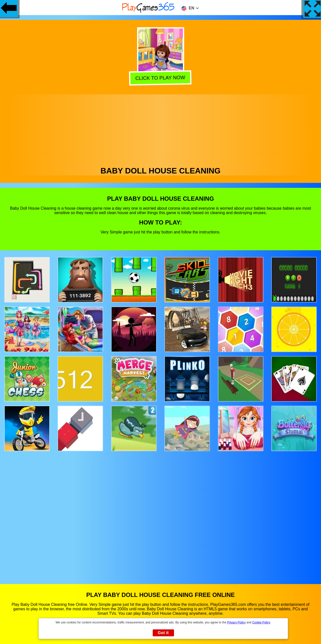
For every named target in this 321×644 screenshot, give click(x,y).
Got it (163, 633)
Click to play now (161, 77)
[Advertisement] (161, 129)
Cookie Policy (261, 622)
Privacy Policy (236, 622)
